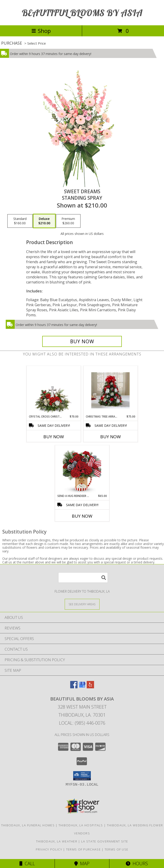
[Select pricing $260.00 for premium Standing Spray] (68, 221)
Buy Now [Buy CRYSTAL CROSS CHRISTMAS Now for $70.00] (54, 437)
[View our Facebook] (74, 687)
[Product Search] (83, 578)
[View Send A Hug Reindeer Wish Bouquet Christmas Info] (82, 470)
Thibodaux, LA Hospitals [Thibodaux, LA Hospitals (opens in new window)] (81, 825)
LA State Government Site (105, 841)
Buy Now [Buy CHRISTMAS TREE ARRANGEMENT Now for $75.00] (111, 437)
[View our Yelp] (90, 687)
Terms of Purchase (83, 849)
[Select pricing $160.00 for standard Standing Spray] (20, 221)
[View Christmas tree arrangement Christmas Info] (110, 390)
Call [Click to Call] (27, 864)
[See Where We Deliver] (82, 604)
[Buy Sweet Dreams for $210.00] (82, 341)
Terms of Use (117, 849)
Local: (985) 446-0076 (82, 723)
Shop (41, 31)
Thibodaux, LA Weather (57, 841)
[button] (82, 776)
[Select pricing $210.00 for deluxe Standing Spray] (44, 221)
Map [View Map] (82, 864)
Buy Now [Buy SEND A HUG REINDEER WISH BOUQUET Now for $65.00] (82, 516)
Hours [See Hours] (137, 864)
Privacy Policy (49, 849)
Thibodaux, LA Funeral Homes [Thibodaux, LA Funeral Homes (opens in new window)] (28, 825)
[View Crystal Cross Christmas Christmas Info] (54, 390)
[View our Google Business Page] (82, 687)
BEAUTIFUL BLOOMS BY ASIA (82, 13)
